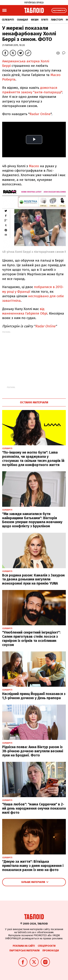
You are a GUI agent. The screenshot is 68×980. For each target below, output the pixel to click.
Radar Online (40, 114)
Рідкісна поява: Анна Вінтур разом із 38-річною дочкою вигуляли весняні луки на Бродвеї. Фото (33, 751)
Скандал (22, 20)
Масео (34, 166)
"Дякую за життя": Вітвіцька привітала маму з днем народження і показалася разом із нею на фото (33, 866)
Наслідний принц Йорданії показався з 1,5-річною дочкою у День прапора (34, 696)
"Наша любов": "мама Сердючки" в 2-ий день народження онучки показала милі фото (34, 808)
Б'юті (45, 20)
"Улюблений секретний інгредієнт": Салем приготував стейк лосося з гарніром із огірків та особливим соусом (31, 639)
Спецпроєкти (47, 946)
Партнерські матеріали (24, 951)
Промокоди (51, 951)
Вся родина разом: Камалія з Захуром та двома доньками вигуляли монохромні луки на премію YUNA (33, 579)
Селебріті (8, 20)
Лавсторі (57, 20)
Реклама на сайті (24, 946)
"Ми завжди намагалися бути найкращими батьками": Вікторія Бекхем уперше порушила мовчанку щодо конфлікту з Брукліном (32, 520)
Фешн (35, 20)
